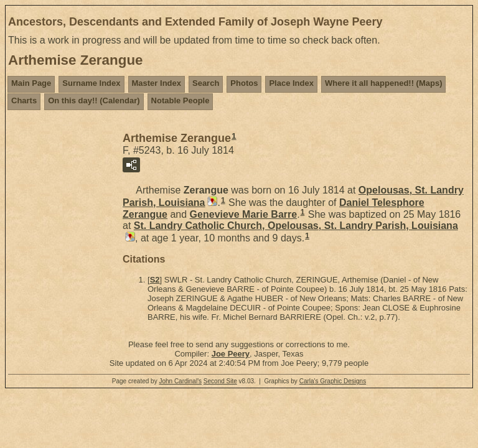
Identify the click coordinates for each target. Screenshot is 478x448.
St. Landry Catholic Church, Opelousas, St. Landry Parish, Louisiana (296, 226)
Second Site (220, 381)
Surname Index (91, 83)
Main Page (31, 83)
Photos (244, 83)
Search (206, 83)
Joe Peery (231, 354)
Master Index (157, 83)
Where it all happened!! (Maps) (384, 83)
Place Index (291, 83)
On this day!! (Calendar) (94, 100)
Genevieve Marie (244, 214)
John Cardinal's (180, 381)
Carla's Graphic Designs (333, 381)
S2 (155, 280)
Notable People (180, 100)
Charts (24, 100)
